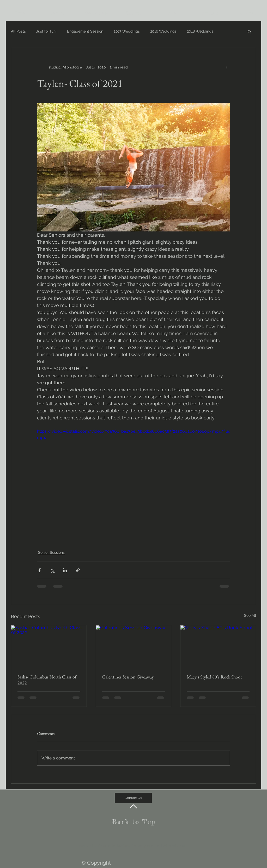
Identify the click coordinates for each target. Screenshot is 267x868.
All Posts (18, 31)
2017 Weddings (127, 31)
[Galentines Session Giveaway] (134, 646)
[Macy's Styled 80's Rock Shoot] (218, 646)
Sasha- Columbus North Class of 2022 (47, 680)
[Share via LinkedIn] (65, 570)
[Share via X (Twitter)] (52, 570)
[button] (249, 32)
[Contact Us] (133, 798)
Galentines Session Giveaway (128, 677)
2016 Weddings (163, 31)
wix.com (180, 846)
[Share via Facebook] (40, 570)
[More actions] (227, 67)
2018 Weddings (200, 31)
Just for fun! (46, 31)
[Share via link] (78, 570)
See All (250, 615)
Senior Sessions (51, 552)
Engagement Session (85, 31)
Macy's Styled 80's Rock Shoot (214, 677)
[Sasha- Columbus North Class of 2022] (49, 646)
